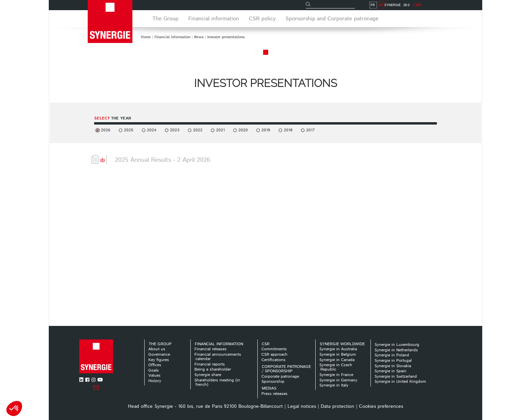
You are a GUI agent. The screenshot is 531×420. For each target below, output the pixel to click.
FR (440, 5)
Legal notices (302, 406)
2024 (152, 130)
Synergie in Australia (338, 349)
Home (146, 37)
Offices (155, 365)
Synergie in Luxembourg (397, 345)
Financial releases (210, 349)
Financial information (172, 37)
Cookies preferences (381, 406)
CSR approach (274, 355)
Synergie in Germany (338, 380)
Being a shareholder (213, 369)
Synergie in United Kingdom (400, 382)
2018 (288, 130)
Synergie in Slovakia (393, 366)
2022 (198, 130)
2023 (175, 130)
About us (157, 349)
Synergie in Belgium (338, 355)
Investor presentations (226, 37)
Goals (154, 370)
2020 (243, 130)
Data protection (337, 406)
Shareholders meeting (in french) (217, 382)
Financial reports (210, 364)
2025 (129, 130)
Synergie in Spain (390, 371)
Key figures (159, 360)
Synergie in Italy (334, 385)
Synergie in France (336, 375)
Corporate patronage (280, 377)
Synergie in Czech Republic (336, 367)
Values (154, 375)
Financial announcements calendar (218, 357)
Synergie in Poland (392, 355)
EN (449, 5)
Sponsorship (273, 382)
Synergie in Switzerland (396, 377)
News (199, 37)
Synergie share (208, 375)
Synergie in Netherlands (396, 350)
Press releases (274, 394)
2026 (106, 130)
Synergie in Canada (337, 360)
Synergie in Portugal (393, 361)
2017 (310, 130)
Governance (159, 355)
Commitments (274, 349)
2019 (266, 130)
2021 (220, 130)
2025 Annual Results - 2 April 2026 (163, 160)
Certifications (273, 360)
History (155, 381)
